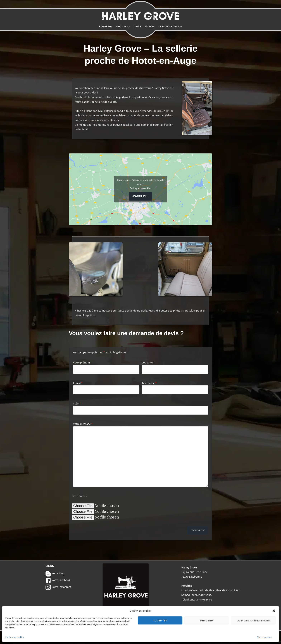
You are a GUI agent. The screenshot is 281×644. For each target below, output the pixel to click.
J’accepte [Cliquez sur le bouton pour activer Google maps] (140, 196)
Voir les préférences (253, 620)
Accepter (160, 620)
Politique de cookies (15, 637)
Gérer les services (264, 637)
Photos (123, 26)
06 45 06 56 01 (204, 599)
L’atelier (105, 26)
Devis (137, 26)
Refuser (207, 620)
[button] (274, 611)
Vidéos (150, 26)
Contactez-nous (170, 26)
